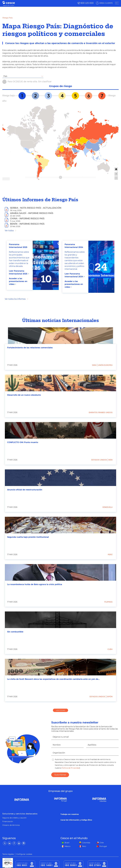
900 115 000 (87, 3)
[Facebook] (14, 843)
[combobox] (23, 76)
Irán (110, 460)
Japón (110, 697)
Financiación (8, 821)
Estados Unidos (99, 460)
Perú (110, 555)
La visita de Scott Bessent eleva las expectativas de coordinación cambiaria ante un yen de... (53, 679)
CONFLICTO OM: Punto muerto (23, 442)
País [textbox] (5, 76)
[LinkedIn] (9, 843)
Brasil (67, 843)
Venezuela (107, 507)
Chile (102, 843)
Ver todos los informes (15, 299)
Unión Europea (105, 365)
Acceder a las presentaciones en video (18, 281)
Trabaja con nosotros (70, 814)
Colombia (86, 843)
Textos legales (8, 854)
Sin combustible (15, 632)
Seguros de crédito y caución (14, 818)
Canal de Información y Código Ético (76, 820)
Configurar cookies (24, 854)
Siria (94, 365)
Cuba (110, 649)
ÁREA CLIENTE (106, 3)
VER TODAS (60, 710)
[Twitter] (5, 843)
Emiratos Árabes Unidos (101, 412)
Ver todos (9, 231)
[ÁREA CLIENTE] (117, 3)
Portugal (103, 846)
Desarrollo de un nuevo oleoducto (24, 395)
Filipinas (108, 602)
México (68, 846)
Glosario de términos (11, 825)
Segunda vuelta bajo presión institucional (28, 537)
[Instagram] (24, 843)
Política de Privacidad (70, 768)
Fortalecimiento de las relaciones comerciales (30, 348)
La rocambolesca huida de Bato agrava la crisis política (35, 584)
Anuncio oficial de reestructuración (25, 490)
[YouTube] (19, 843)
